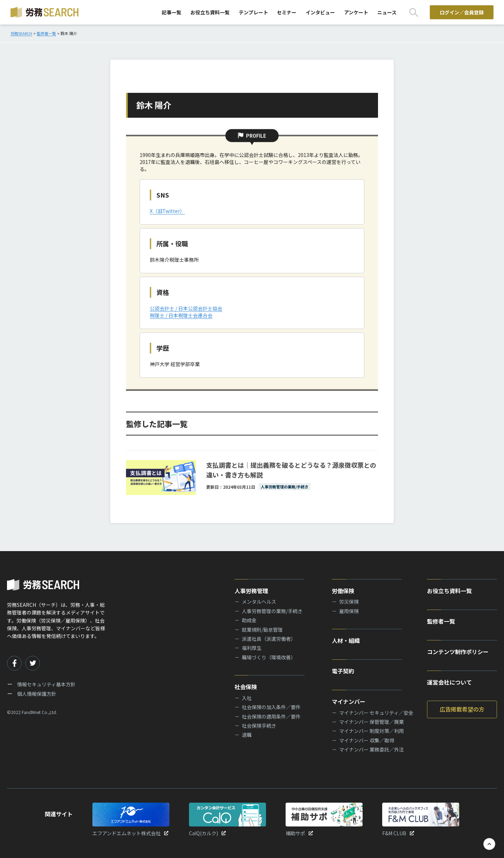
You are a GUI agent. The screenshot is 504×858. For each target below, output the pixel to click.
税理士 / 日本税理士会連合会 (181, 315)
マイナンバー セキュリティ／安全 (376, 713)
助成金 (249, 620)
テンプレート (253, 12)
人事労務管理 (251, 591)
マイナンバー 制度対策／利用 (372, 731)
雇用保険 (349, 611)
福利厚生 (252, 648)
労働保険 (343, 591)
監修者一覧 (441, 621)
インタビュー (320, 12)
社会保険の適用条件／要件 (271, 716)
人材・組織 (346, 640)
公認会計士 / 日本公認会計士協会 (186, 308)
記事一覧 (171, 12)
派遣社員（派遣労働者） (269, 639)
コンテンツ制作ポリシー (458, 652)
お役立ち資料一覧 (210, 12)
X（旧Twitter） (167, 211)
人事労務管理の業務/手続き (272, 611)
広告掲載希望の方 (462, 709)
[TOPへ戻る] (489, 844)
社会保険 (246, 687)
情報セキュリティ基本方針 (46, 684)
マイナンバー (349, 701)
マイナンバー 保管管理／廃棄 (372, 722)
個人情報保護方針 (37, 694)
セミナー (287, 12)
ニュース (387, 12)
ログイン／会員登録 (462, 12)
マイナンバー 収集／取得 (367, 740)
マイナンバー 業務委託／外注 (372, 749)
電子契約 (343, 671)
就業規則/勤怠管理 (262, 630)
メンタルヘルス (259, 602)
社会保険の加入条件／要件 (271, 707)
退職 (247, 735)
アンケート (356, 12)
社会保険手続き (259, 726)
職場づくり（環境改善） (269, 657)
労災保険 (349, 602)
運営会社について (449, 682)
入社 (247, 698)
